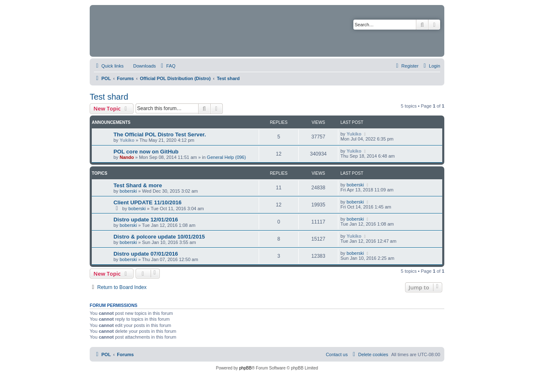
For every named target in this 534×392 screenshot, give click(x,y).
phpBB (245, 368)
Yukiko (127, 140)
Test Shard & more (138, 185)
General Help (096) (227, 157)
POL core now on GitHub (146, 152)
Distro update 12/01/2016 (146, 220)
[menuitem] (141, 66)
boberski (128, 191)
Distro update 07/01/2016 (146, 254)
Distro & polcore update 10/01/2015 (159, 237)
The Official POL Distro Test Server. (160, 134)
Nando (127, 157)
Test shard (109, 97)
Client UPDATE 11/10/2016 (147, 202)
